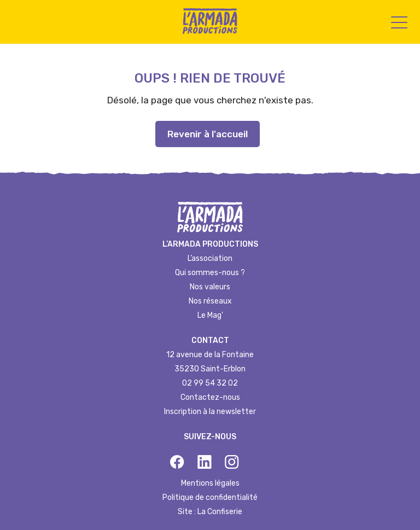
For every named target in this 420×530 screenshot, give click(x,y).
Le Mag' (210, 315)
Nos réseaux (210, 301)
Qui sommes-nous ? (210, 273)
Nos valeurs (210, 287)
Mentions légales (210, 483)
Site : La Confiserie (210, 512)
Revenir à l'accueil (208, 134)
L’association (210, 258)
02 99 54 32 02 (210, 383)
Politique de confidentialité (210, 497)
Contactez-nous (210, 397)
